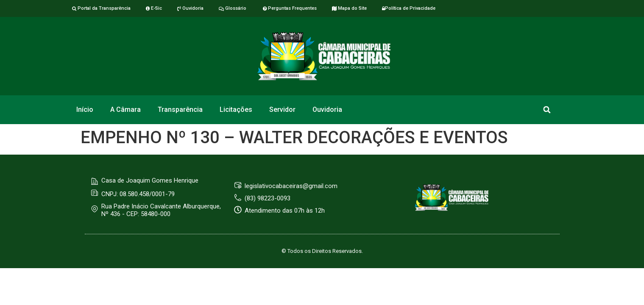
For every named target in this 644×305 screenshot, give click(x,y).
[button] (547, 110)
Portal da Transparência (101, 8)
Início (85, 110)
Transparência (180, 110)
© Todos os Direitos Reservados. (322, 251)
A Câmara (125, 110)
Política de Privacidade (409, 8)
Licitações (236, 110)
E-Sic (154, 8)
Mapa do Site (349, 8)
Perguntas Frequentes (289, 8)
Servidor (282, 110)
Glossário (233, 8)
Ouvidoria (190, 8)
